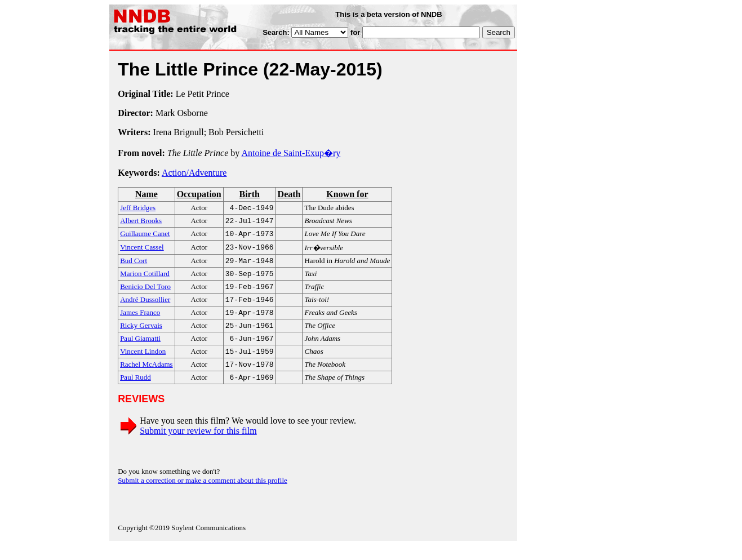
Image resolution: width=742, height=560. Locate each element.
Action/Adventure (194, 173)
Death (289, 194)
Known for (347, 194)
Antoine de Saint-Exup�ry (291, 153)
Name (146, 194)
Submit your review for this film (198, 445)
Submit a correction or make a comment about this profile (203, 495)
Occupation (199, 194)
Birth (249, 194)
